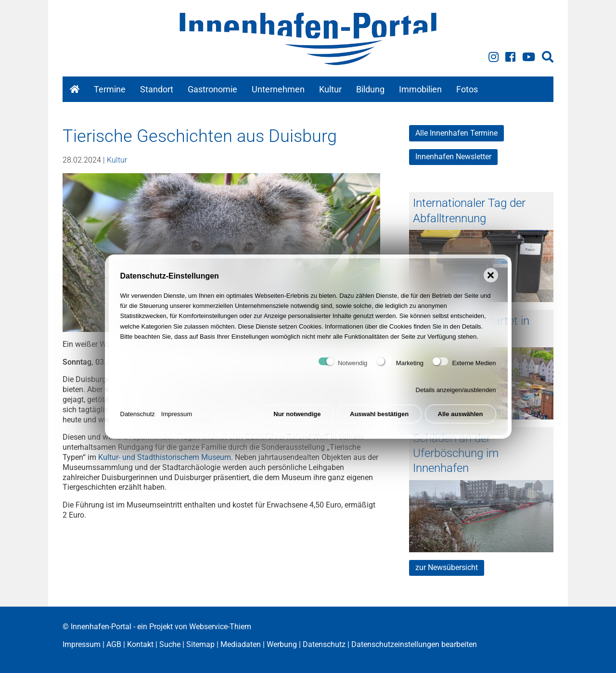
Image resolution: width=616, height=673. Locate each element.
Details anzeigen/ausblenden (456, 398)
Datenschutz (138, 422)
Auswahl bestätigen (379, 422)
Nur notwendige (297, 422)
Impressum (177, 422)
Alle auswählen (461, 422)
